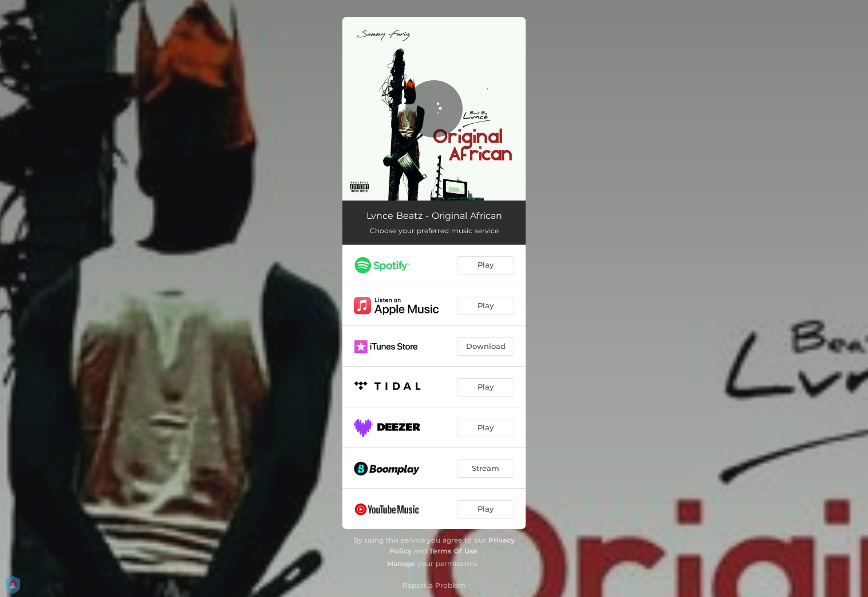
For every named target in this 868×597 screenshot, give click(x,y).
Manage (401, 563)
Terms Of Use (453, 551)
